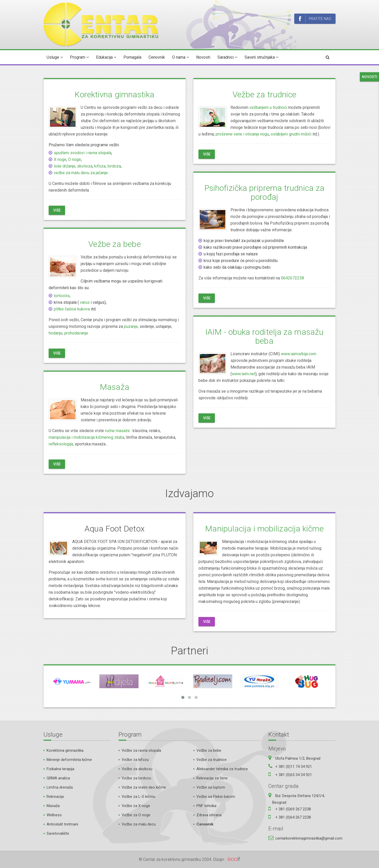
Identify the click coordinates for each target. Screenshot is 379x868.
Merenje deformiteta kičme (69, 760)
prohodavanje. (77, 333)
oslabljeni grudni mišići (291, 134)
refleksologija (61, 444)
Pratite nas (315, 19)
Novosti (203, 57)
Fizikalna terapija (60, 769)
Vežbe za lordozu (136, 778)
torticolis (62, 296)
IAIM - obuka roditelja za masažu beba (264, 336)
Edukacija (106, 57)
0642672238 (292, 278)
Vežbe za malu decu (139, 824)
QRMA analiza (58, 778)
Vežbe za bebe (114, 244)
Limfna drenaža (60, 787)
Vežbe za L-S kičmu (138, 797)
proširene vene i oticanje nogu (242, 134)
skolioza (85, 166)
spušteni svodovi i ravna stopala (83, 153)
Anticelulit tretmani (62, 824)
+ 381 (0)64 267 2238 (293, 817)
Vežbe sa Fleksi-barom (216, 797)
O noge (75, 159)
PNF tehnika (206, 806)
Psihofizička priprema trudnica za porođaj (264, 192)
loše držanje (65, 166)
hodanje (56, 333)
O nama (181, 57)
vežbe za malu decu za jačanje (81, 173)
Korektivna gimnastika (114, 95)
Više (57, 210)
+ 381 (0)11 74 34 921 (294, 767)
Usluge (55, 57)
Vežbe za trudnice (265, 95)
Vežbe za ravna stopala (141, 750)
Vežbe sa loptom (211, 787)
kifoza (100, 166)
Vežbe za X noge (136, 806)
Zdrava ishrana (209, 815)
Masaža (115, 387)
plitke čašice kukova (72, 309)
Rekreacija (55, 797)
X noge (60, 159)
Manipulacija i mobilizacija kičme (264, 529)
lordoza (114, 166)
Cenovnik (157, 57)
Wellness (54, 815)
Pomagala (132, 57)
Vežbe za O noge (136, 815)
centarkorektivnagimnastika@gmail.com (309, 838)
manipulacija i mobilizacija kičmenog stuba (86, 437)
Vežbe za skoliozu (137, 769)
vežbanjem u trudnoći (268, 107)
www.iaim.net (244, 374)
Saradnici (227, 57)
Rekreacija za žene (212, 778)
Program (79, 57)
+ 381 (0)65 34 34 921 (294, 775)
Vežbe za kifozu (135, 760)
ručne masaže (117, 431)
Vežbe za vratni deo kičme (144, 787)
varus (85, 302)
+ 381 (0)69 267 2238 (293, 809)
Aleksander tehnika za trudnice (222, 769)
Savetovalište (58, 833)
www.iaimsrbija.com (299, 354)
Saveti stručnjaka (261, 57)
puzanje (131, 326)
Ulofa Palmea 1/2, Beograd (298, 758)
